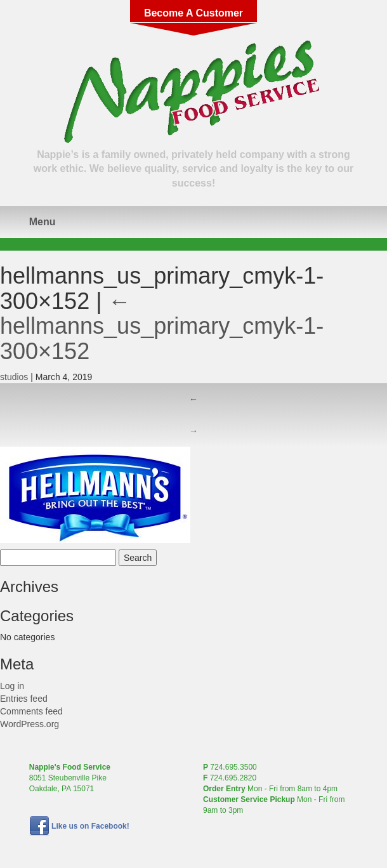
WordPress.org (30, 724)
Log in (12, 686)
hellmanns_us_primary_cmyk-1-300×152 (162, 326)
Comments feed (31, 711)
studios (14, 377)
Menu (43, 222)
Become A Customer (193, 13)
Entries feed (24, 699)
